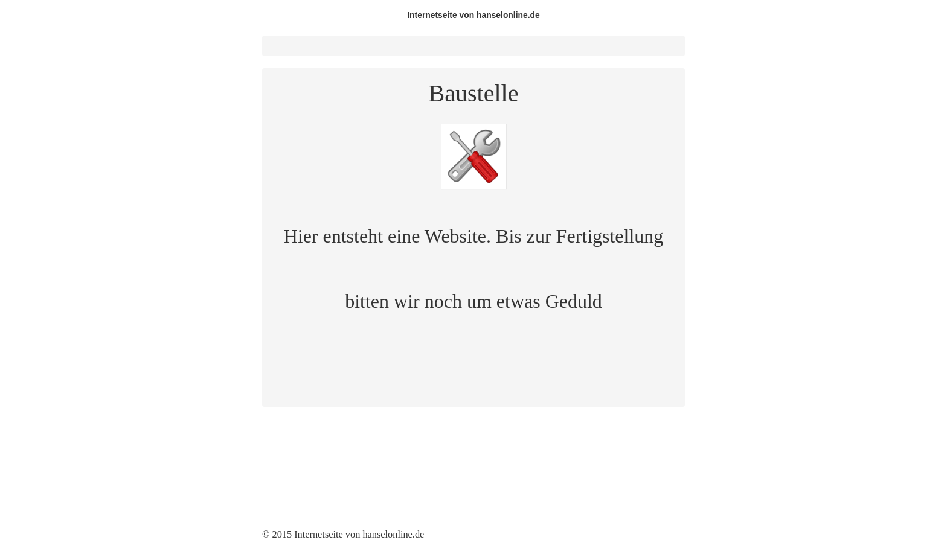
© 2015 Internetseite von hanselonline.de (343, 534)
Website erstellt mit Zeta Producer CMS (515, 534)
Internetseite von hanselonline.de (473, 15)
